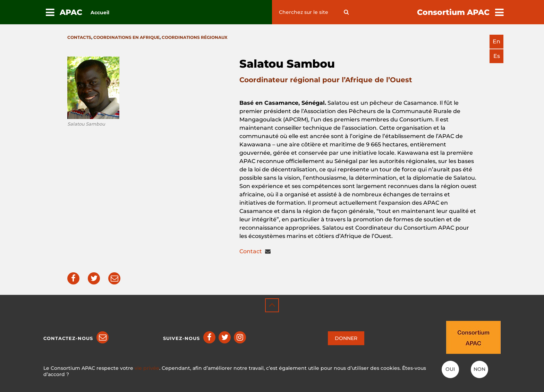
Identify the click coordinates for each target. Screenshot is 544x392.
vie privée (147, 368)
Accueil (100, 12)
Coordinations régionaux (195, 37)
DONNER (346, 338)
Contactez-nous (68, 338)
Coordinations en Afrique (126, 37)
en (496, 41)
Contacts (79, 37)
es (497, 56)
